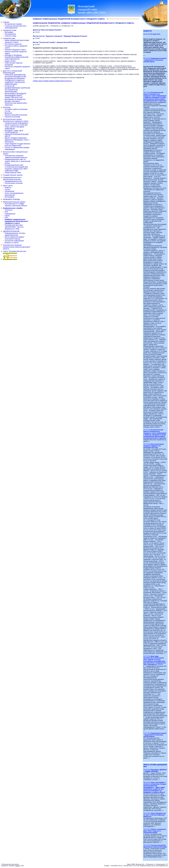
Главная (6, 22)
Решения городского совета (15, 50)
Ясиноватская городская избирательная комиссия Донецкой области (16, 247)
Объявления (9, 191)
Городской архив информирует (16, 123)
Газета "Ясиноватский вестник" (15, 251)
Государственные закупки (13, 175)
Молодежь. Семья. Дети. (14, 131)
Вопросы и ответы (12, 243)
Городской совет (9, 38)
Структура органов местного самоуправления (15, 27)
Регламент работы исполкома (16, 109)
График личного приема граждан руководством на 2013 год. (52, 81)
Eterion (18, 866)
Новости (8, 187)
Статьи (7, 189)
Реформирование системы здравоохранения (15, 234)
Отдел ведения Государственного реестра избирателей (17, 145)
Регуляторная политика (14, 183)
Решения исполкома (12, 117)
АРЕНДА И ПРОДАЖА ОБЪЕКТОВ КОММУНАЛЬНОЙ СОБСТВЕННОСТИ (16, 57)
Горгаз (7, 216)
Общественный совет (13, 173)
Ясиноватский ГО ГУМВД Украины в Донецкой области (16, 205)
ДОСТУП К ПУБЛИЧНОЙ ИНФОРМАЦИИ (12, 72)
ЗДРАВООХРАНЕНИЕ (11, 231)
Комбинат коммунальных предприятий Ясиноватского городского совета (16, 221)
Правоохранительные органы (14, 202)
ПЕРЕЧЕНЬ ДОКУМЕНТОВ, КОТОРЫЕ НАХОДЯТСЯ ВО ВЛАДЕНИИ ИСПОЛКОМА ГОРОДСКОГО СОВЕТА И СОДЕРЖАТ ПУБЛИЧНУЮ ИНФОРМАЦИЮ (15, 79)
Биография (9, 32)
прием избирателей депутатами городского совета (17, 41)
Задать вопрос (10, 61)
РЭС (6, 218)
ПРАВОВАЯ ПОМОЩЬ (12, 199)
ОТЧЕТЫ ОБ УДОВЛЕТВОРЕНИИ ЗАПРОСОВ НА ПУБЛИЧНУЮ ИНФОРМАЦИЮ (17, 89)
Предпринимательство (13, 181)
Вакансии (8, 113)
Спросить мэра (10, 36)
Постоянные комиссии (13, 44)
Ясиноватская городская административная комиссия (16, 157)
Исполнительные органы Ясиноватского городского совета (16, 120)
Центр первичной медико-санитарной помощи (15, 238)
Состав (7, 111)
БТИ (6, 212)
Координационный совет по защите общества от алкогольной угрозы (17, 161)
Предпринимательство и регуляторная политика (12, 178)
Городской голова (10, 30)
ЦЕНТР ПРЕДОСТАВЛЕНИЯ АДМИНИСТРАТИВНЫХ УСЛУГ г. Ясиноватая (17, 140)
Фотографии (9, 197)
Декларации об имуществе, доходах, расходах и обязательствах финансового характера (16, 102)
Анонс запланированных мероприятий (14, 194)
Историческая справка (13, 24)
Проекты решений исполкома (16, 115)
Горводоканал (10, 214)
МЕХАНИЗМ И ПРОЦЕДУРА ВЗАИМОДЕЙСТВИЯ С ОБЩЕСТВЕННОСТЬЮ (15, 95)
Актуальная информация (14, 241)
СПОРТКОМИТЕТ (11, 132)
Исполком (7, 107)
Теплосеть (9, 210)
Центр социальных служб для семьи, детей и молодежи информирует (16, 127)
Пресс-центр (8, 186)
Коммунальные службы (13, 208)
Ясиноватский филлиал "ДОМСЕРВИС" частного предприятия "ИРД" (14, 227)
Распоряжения (10, 34)
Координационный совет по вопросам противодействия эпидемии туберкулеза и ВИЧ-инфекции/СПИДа (16, 168)
